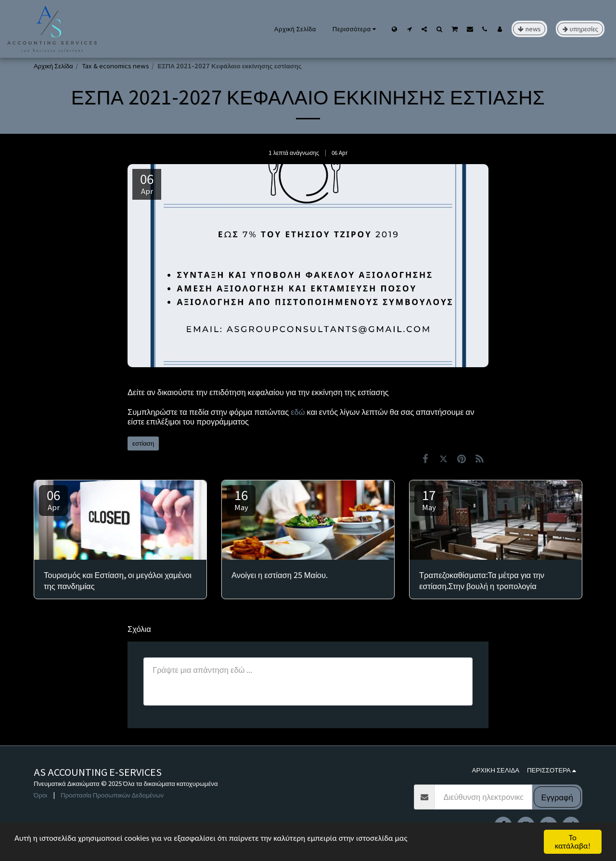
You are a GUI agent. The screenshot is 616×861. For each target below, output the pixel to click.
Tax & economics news (115, 66)
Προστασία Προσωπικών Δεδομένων (112, 795)
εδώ (297, 411)
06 (53, 499)
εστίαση (143, 443)
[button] (409, 29)
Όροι (40, 795)
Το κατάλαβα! (573, 842)
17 (429, 499)
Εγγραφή (557, 797)
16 (241, 499)
